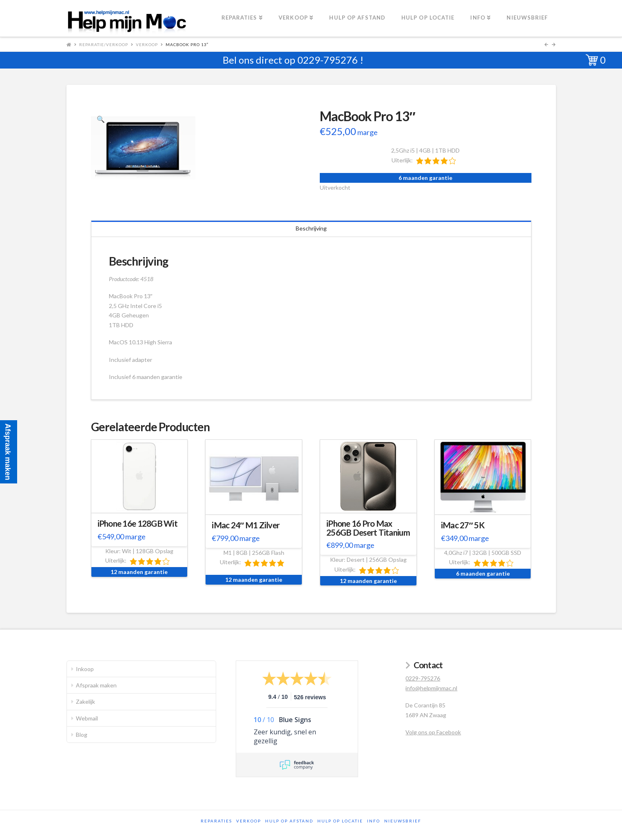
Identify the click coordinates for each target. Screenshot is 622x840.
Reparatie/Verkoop (104, 44)
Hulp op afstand (289, 821)
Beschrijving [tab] (311, 228)
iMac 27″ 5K (463, 525)
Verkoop (147, 44)
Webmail (87, 718)
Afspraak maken (96, 685)
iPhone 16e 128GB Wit (138, 523)
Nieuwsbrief (403, 821)
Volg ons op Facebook (433, 732)
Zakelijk (85, 701)
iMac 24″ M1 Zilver (246, 525)
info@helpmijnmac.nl (431, 688)
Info (374, 821)
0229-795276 (328, 60)
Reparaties (216, 821)
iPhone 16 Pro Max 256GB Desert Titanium (368, 528)
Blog (82, 735)
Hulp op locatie (340, 821)
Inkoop (85, 669)
